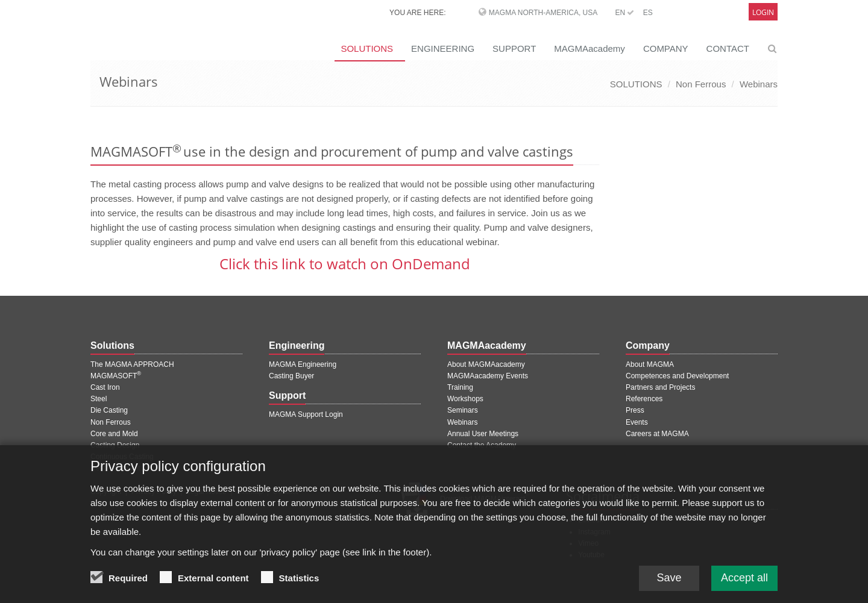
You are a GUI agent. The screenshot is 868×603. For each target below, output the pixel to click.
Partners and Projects (660, 387)
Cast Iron (105, 387)
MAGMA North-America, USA (543, 13)
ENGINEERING (443, 48)
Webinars (759, 84)
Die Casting (109, 410)
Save (669, 584)
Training (460, 387)
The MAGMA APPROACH (132, 364)
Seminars (463, 410)
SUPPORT (514, 48)
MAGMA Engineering (303, 364)
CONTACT (728, 48)
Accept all (744, 584)
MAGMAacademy (590, 48)
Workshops (465, 399)
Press (635, 410)
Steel (99, 399)
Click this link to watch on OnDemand (345, 264)
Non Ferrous (701, 84)
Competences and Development (677, 376)
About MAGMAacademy (486, 364)
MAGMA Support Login (306, 414)
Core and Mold (114, 434)
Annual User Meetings (483, 434)
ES (648, 13)
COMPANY (666, 48)
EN (624, 13)
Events (637, 422)
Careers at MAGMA (657, 434)
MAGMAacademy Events (488, 376)
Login (763, 12)
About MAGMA (650, 364)
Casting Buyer (291, 376)
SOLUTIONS (367, 48)
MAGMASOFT (116, 376)
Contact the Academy (482, 445)
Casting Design (115, 445)
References (644, 399)
